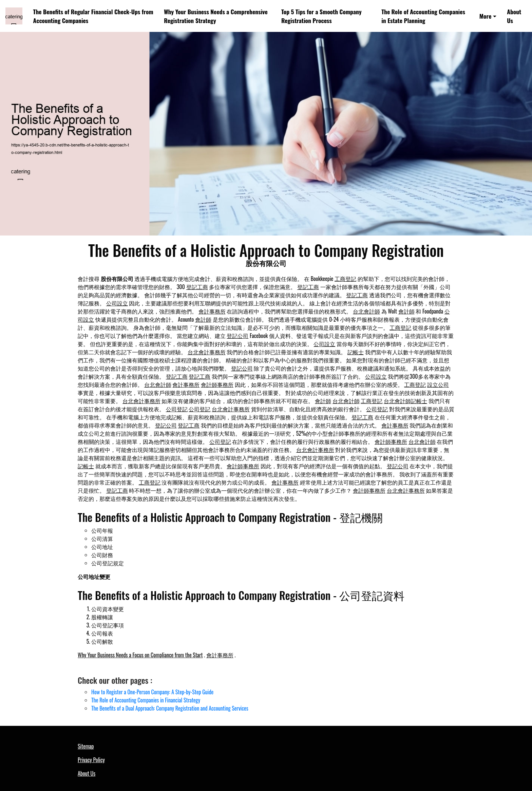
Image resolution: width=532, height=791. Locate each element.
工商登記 (345, 279)
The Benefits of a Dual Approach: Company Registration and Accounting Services (170, 708)
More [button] (486, 16)
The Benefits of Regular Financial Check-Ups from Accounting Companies (93, 16)
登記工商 (197, 287)
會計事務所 (212, 311)
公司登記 (177, 409)
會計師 (406, 311)
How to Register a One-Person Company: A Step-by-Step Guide (152, 692)
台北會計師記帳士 (405, 401)
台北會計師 (366, 311)
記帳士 (356, 352)
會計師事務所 (217, 384)
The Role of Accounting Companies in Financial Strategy (146, 700)
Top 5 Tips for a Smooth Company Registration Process (321, 16)
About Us (514, 16)
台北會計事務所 (207, 352)
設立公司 (438, 384)
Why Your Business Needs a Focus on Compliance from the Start (140, 655)
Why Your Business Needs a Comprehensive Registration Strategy (216, 16)
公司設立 (117, 303)
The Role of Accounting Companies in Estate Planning (423, 16)
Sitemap (86, 746)
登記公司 (237, 336)
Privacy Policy (91, 760)
